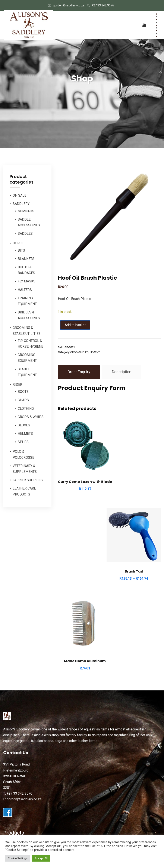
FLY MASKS (27, 281)
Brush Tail (136, 477)
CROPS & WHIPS (31, 417)
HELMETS (25, 434)
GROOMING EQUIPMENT (85, 352)
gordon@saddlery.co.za (69, 5)
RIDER (17, 385)
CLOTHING (26, 409)
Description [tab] (122, 372)
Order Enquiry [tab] (79, 372)
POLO (8, 773)
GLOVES (24, 425)
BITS (21, 250)
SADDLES (25, 234)
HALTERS (25, 290)
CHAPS (23, 400)
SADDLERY (21, 204)
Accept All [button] (41, 858)
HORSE (18, 243)
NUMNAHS (26, 211)
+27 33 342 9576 (103, 5)
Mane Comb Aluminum (83, 571)
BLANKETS (26, 259)
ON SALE (19, 195)
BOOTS (23, 392)
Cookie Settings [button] (18, 858)
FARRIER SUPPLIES (28, 480)
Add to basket (76, 325)
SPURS (23, 442)
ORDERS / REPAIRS (18, 784)
